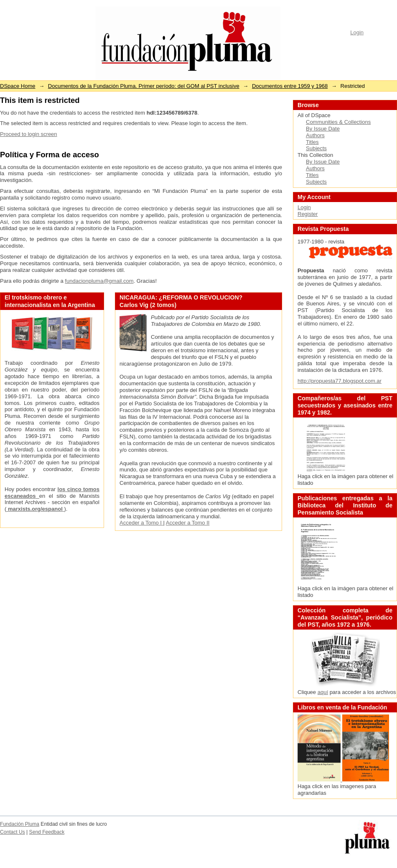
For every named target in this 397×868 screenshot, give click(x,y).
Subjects (316, 148)
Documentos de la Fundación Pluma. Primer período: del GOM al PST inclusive (144, 86)
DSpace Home (18, 86)
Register (308, 214)
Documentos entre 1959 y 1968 (290, 86)
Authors (315, 135)
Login (357, 32)
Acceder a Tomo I (141, 523)
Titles (312, 142)
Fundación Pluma (20, 824)
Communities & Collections (338, 122)
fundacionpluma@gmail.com (99, 281)
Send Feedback (47, 832)
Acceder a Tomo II (188, 523)
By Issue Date (323, 129)
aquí (323, 692)
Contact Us (13, 832)
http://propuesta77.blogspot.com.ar (340, 381)
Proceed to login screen (29, 134)
